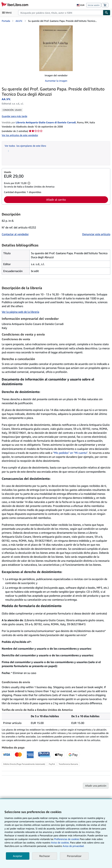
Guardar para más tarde (14, 116)
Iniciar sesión (94, 5)
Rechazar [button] (45, 856)
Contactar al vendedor (15, 234)
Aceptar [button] (18, 856)
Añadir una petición (96, 786)
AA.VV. (19, 21)
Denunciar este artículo (96, 234)
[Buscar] (107, 13)
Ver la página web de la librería (20, 312)
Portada (6, 21)
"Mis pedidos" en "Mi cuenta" (70, 453)
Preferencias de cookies (67, 839)
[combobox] (61, 13)
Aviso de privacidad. (73, 846)
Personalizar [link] (74, 856)
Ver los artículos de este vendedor (20, 135)
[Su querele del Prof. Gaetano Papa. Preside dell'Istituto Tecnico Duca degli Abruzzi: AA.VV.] (56, 48)
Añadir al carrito (56, 200)
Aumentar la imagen (56, 81)
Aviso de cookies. (60, 842)
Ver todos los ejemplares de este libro (25, 146)
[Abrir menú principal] (8, 13)
